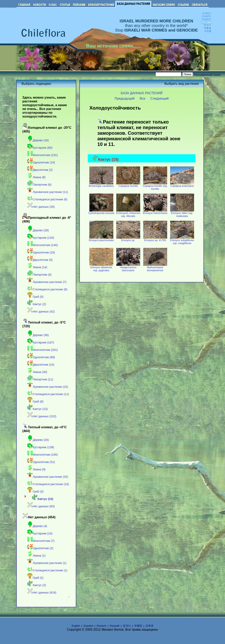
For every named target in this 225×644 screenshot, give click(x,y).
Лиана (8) (36, 177)
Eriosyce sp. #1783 (155, 239)
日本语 (150, 626)
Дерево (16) (38, 140)
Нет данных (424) (42, 593)
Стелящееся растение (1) (47, 570)
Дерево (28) (38, 230)
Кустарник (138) (41, 447)
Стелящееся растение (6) (47, 199)
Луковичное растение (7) (47, 282)
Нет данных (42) (41, 312)
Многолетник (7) (41, 541)
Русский (114, 626)
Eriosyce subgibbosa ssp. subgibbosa (182, 240)
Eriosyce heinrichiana (155, 212)
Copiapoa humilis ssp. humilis (155, 186)
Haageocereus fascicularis (128, 268)
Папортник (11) (40, 379)
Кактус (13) (37, 409)
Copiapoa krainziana (182, 185)
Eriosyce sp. (128, 239)
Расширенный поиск (207, 75)
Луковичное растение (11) (48, 192)
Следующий (160, 98)
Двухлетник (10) (41, 365)
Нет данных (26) (41, 207)
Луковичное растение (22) (48, 387)
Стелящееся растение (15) (48, 484)
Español (88, 626)
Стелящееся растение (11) (48, 394)
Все (142, 98)
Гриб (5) (35, 297)
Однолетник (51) (41, 462)
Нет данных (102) (42, 416)
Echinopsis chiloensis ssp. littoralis (128, 213)
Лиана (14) (37, 267)
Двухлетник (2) (40, 170)
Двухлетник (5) (40, 260)
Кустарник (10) (40, 533)
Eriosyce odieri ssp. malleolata (182, 213)
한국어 (127, 626)
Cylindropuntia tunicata (101, 212)
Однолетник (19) (41, 162)
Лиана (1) (36, 556)
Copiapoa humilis (128, 185)
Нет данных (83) (41, 506)
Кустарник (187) (41, 342)
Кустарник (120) (41, 238)
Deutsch (102, 626)
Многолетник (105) (42, 455)
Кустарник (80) (40, 148)
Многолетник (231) (42, 155)
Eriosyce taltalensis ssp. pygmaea (101, 268)
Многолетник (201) (42, 350)
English (76, 626)
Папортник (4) (39, 275)
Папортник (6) (39, 185)
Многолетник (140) (42, 245)
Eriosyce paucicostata (101, 239)
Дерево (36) (38, 335)
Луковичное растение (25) (48, 477)
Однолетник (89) (41, 357)
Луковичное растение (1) (47, 563)
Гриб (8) (35, 402)
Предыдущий (125, 98)
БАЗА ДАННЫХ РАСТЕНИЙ (142, 93)
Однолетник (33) (41, 252)
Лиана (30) (37, 372)
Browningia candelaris (101, 185)
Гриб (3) (35, 492)
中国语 (138, 626)
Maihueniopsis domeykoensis (155, 268)
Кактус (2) (37, 304)
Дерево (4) (37, 526)
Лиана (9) (36, 469)
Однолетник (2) (40, 548)
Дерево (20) (38, 440)
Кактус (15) (42, 499)
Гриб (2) (35, 578)
